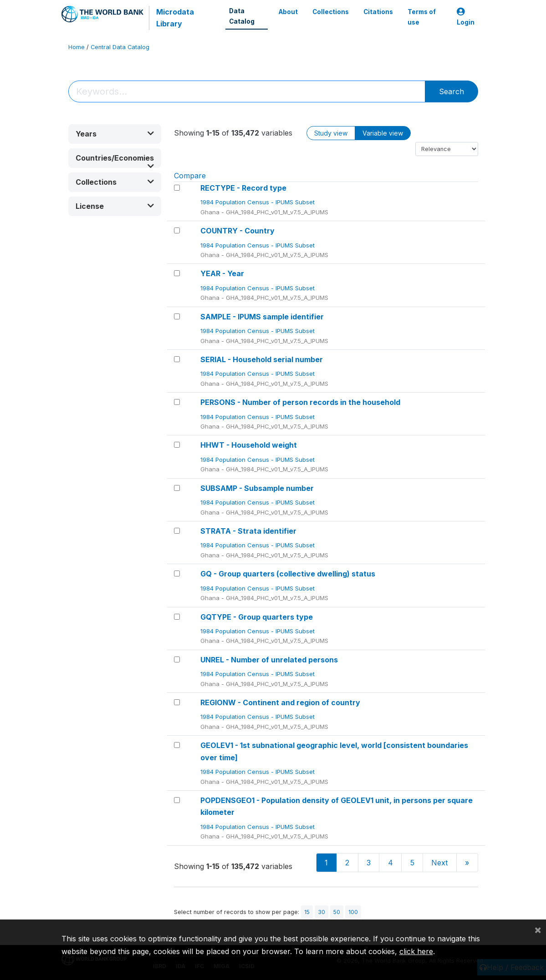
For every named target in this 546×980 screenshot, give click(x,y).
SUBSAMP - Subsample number (257, 488)
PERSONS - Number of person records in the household (300, 402)
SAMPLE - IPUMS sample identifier (262, 317)
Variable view (383, 133)
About (288, 12)
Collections (331, 12)
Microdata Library (175, 18)
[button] (115, 134)
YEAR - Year (222, 273)
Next (439, 863)
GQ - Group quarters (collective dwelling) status (288, 574)
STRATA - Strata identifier (248, 531)
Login (466, 17)
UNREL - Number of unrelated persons (269, 660)
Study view (331, 133)
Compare (190, 176)
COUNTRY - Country (237, 231)
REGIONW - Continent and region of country (280, 702)
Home (77, 47)
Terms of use (422, 17)
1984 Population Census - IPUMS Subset (258, 202)
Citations (378, 12)
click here (416, 951)
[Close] (538, 929)
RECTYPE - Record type (243, 188)
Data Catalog (242, 16)
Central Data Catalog (120, 47)
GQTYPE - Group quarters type (257, 617)
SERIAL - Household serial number (262, 359)
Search (452, 91)
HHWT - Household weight (249, 445)
